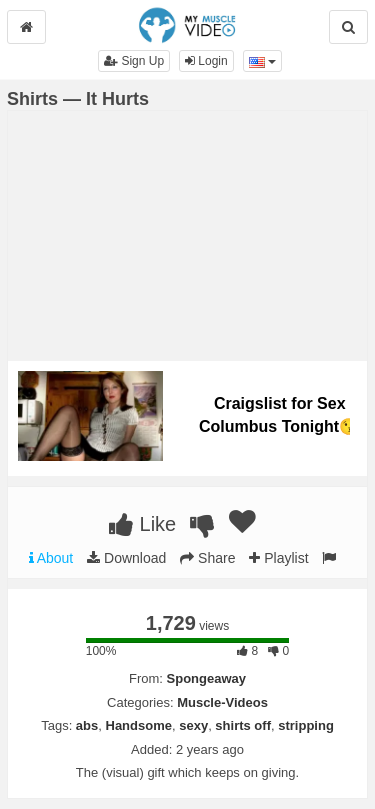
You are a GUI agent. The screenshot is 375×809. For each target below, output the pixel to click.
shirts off (243, 725)
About (51, 558)
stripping (306, 725)
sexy (193, 725)
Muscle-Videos (222, 702)
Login (206, 61)
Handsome (139, 725)
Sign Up (134, 61)
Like (142, 524)
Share (207, 558)
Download (126, 558)
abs (87, 725)
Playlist (278, 558)
